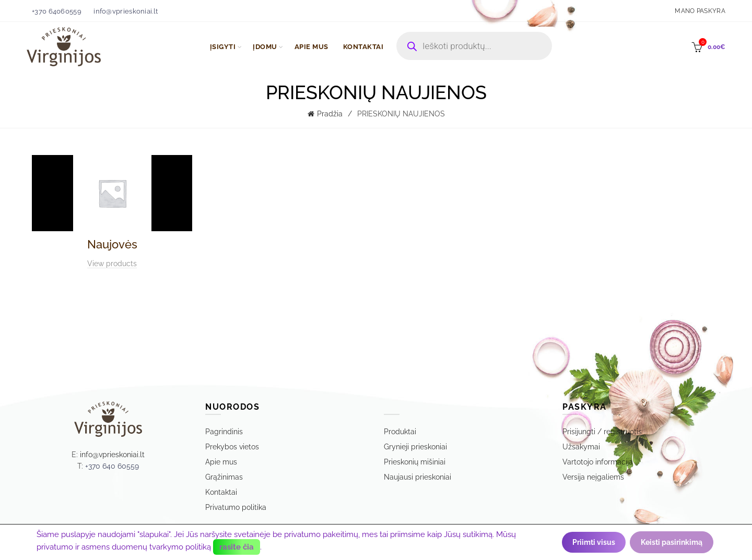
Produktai (400, 432)
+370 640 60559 (112, 466)
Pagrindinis (224, 432)
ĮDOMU (265, 47)
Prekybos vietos (232, 447)
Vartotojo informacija (598, 462)
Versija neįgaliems (593, 477)
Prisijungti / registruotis (602, 432)
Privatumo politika (236, 507)
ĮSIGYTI (223, 47)
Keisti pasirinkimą (672, 542)
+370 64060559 (57, 11)
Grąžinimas (224, 477)
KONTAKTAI (363, 47)
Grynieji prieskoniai (415, 447)
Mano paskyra (700, 11)
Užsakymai (581, 447)
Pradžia (330, 114)
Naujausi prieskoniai (418, 477)
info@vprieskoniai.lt (126, 11)
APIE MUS (312, 47)
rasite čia (237, 547)
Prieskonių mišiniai (415, 462)
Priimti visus (594, 542)
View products (112, 264)
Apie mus (221, 462)
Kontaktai (221, 492)
